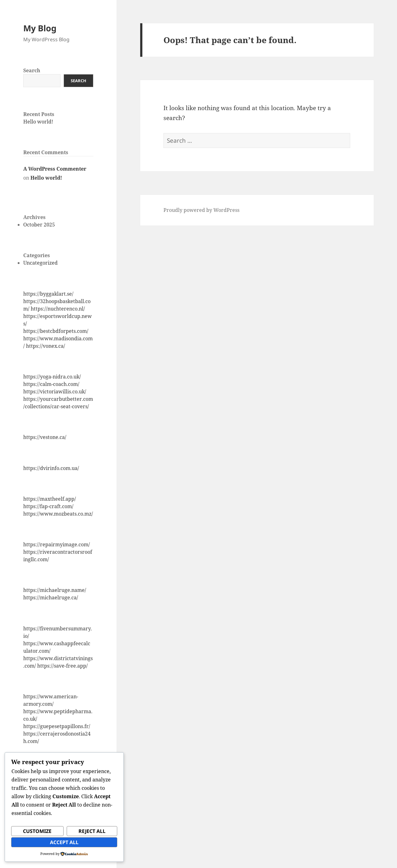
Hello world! (38, 122)
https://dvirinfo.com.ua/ (51, 468)
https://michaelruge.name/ (55, 590)
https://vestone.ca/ (45, 437)
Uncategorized (40, 263)
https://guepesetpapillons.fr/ (57, 726)
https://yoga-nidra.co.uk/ (52, 377)
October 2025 (39, 225)
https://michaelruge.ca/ (51, 597)
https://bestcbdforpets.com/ (56, 331)
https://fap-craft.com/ (48, 506)
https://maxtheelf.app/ (50, 499)
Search (32, 70)
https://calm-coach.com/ (51, 384)
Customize (37, 831)
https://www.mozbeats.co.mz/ (58, 514)
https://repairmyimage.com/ (57, 544)
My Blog (40, 28)
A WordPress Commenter (55, 169)
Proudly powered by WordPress (201, 210)
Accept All (64, 842)
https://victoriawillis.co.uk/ (55, 391)
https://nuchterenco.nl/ (58, 309)
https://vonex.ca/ (46, 346)
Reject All (92, 831)
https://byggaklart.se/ (48, 294)
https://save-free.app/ (62, 666)
